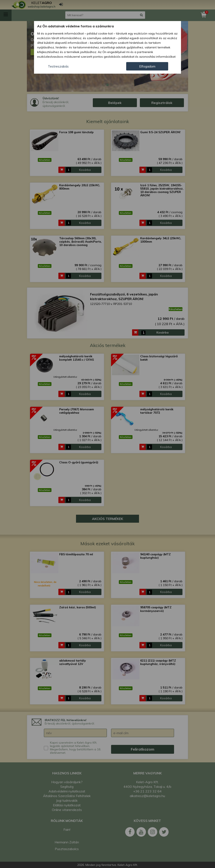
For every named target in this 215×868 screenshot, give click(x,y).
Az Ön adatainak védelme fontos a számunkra (75, 26)
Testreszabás (58, 66)
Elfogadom (147, 66)
